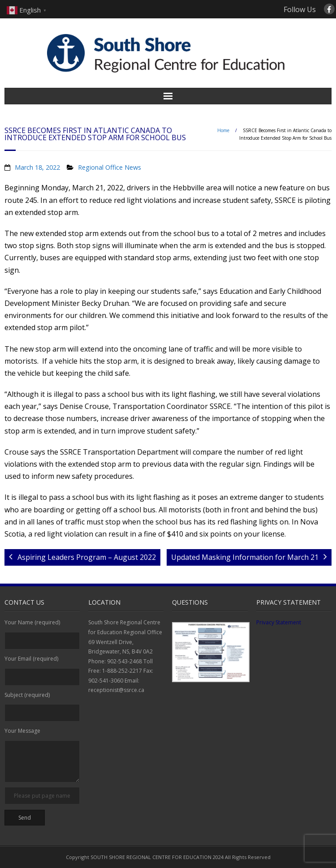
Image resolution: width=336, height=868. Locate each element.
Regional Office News (110, 167)
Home (223, 130)
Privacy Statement (279, 622)
